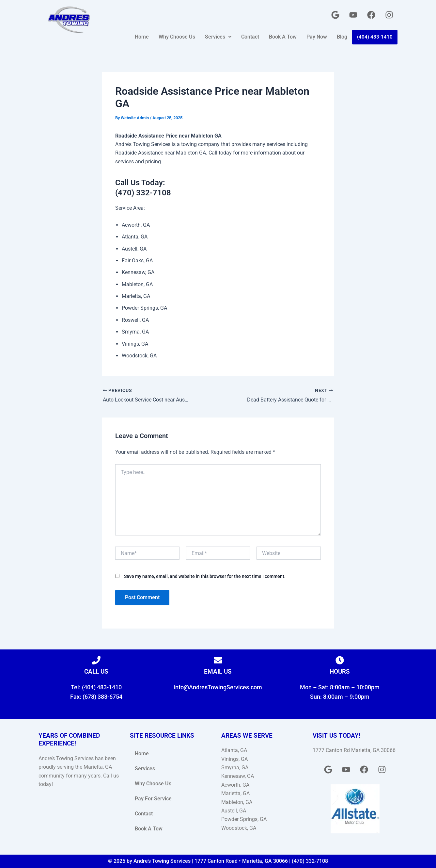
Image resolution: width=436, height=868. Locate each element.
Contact (250, 37)
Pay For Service (153, 799)
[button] (218, 37)
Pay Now (317, 37)
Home (142, 37)
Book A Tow (283, 37)
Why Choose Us (177, 37)
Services (218, 37)
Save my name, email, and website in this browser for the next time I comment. (205, 576)
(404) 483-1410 (375, 37)
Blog (342, 37)
